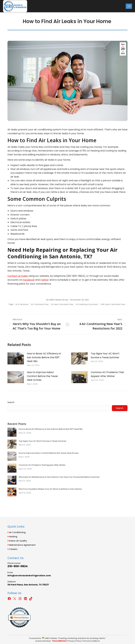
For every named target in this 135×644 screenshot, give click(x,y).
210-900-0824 (18, 566)
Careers (12, 549)
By (57, 300)
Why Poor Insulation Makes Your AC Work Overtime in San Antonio (50, 489)
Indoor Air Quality (17, 541)
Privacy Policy (74, 641)
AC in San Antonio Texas (40, 304)
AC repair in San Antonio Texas (62, 304)
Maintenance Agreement (22, 545)
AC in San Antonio (22, 304)
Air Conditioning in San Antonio (87, 304)
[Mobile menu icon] (129, 6)
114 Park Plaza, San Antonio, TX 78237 (28, 585)
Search (11, 402)
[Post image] (16, 358)
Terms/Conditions (91, 641)
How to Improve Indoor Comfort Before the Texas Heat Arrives (42, 376)
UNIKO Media (49, 638)
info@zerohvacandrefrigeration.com (29, 576)
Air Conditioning (17, 532)
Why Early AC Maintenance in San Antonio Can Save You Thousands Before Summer (59, 477)
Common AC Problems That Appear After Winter (107, 374)
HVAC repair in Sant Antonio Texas (113, 304)
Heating (12, 537)
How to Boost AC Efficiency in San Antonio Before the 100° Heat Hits (44, 357)
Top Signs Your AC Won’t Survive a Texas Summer (105, 355)
